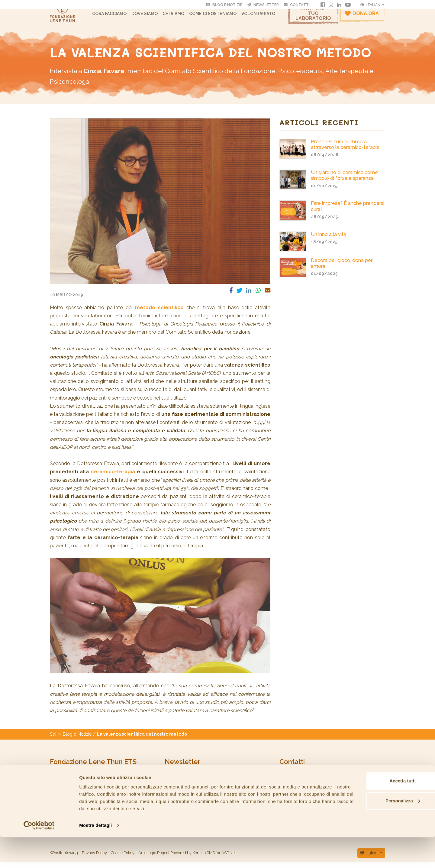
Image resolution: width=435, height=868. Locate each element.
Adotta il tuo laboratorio (313, 16)
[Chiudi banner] (426, 805)
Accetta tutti (369, 812)
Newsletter (265, 5)
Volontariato (264, 17)
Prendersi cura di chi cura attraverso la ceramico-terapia (345, 151)
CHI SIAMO (179, 17)
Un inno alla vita (329, 240)
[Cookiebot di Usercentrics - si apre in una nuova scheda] (39, 856)
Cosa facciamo (115, 17)
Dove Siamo (150, 17)
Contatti (298, 5)
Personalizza (369, 831)
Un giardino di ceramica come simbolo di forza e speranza (344, 181)
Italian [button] (371, 5)
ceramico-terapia (113, 478)
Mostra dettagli (95, 856)
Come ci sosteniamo (219, 17)
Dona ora (362, 16)
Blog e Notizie (77, 740)
